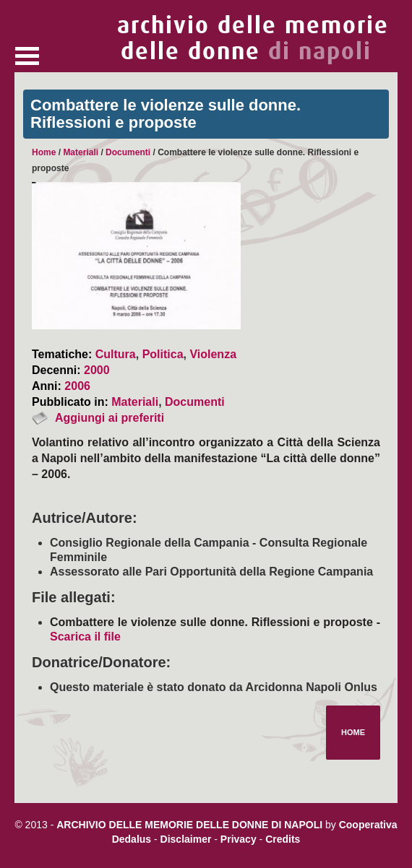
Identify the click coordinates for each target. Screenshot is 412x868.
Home (44, 152)
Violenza (213, 354)
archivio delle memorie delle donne (253, 39)
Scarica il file (85, 637)
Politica (163, 354)
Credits (283, 839)
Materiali (81, 152)
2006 (77, 386)
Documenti (128, 152)
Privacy (239, 839)
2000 (97, 370)
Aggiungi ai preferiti (110, 418)
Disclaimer (186, 839)
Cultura (116, 354)
